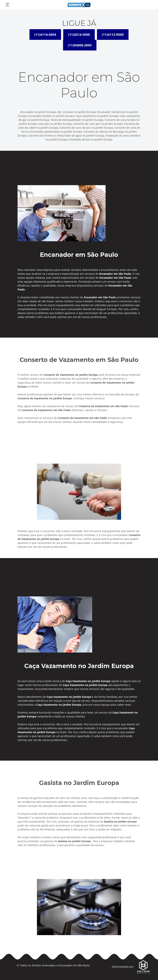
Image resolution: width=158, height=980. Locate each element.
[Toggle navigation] (8, 5)
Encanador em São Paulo (74, 965)
